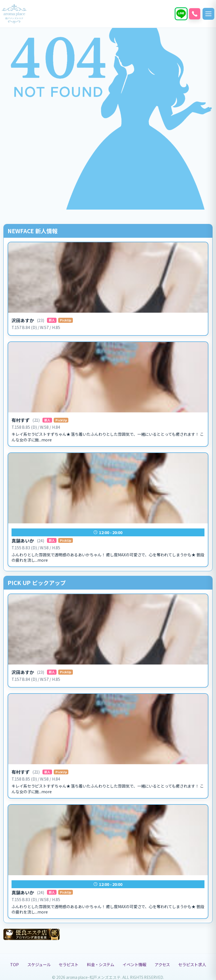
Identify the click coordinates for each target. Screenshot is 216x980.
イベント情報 (134, 964)
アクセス (162, 964)
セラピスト (69, 964)
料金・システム (101, 964)
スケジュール (39, 964)
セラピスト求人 (192, 964)
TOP (14, 964)
